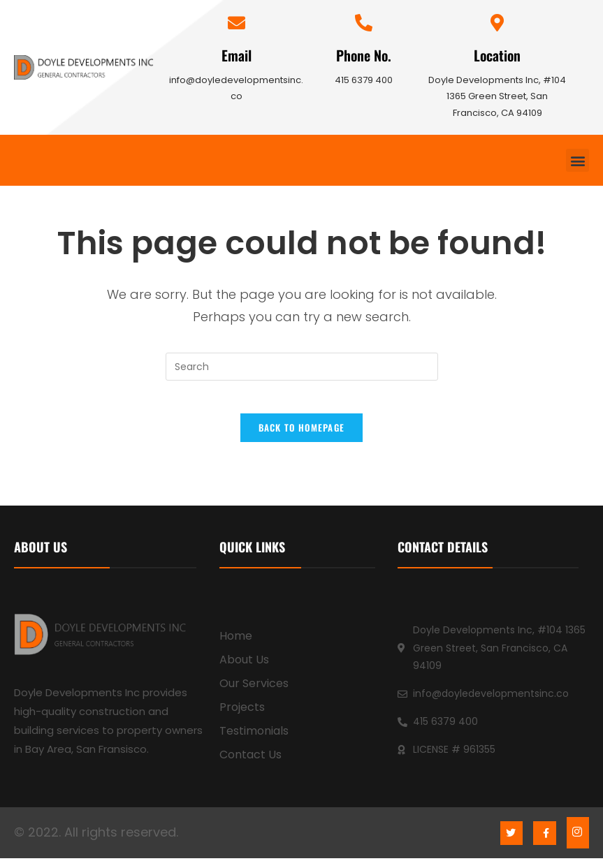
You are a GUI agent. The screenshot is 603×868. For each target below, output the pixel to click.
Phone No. (364, 55)
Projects (242, 717)
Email (237, 55)
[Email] (237, 23)
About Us (244, 669)
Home (236, 646)
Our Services (254, 693)
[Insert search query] (302, 367)
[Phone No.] (364, 23)
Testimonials (254, 741)
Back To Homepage (302, 437)
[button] (577, 160)
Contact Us (250, 764)
